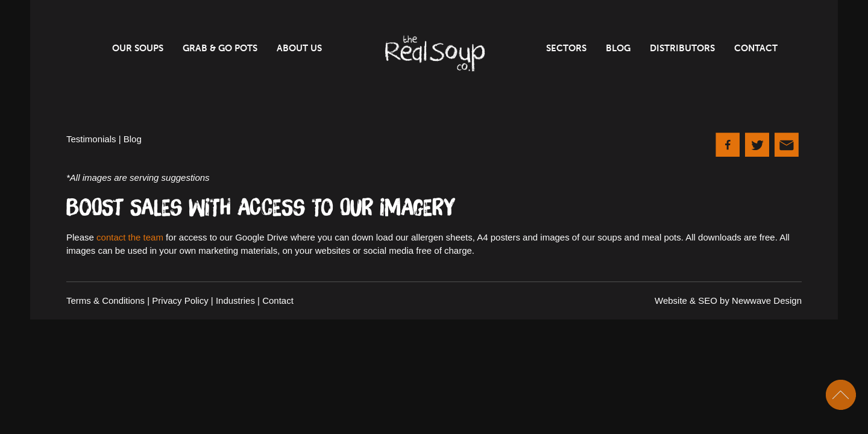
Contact (756, 48)
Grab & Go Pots (220, 48)
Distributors (682, 48)
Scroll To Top (841, 395)
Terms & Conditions (105, 300)
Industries (235, 300)
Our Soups (138, 48)
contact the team (130, 237)
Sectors (566, 48)
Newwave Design (767, 300)
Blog (618, 48)
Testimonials (91, 139)
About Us (299, 48)
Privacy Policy (180, 300)
